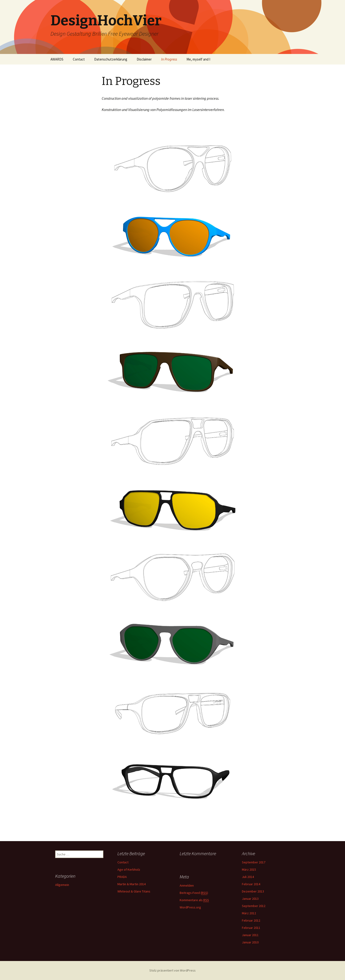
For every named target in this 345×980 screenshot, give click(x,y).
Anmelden (187, 885)
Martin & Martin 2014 (132, 884)
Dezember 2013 (253, 891)
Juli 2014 (248, 877)
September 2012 (254, 906)
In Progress (169, 59)
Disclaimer (144, 59)
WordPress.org (190, 907)
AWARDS (57, 59)
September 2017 (254, 862)
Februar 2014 (251, 884)
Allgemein (62, 885)
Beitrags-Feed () (194, 893)
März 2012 (249, 913)
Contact (79, 59)
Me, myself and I (198, 59)
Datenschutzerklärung (111, 59)
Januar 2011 (250, 935)
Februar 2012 (251, 920)
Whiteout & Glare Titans (134, 891)
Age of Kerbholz (129, 869)
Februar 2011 (251, 928)
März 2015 (249, 869)
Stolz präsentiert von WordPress (172, 970)
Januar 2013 (250, 899)
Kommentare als (194, 900)
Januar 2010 (250, 942)
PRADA (122, 877)
